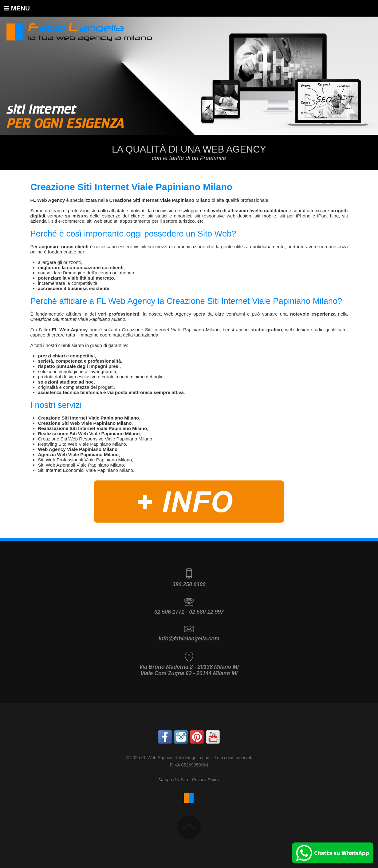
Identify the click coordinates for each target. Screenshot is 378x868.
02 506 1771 (169, 612)
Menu (17, 8)
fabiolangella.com (193, 758)
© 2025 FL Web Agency (149, 758)
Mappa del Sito (173, 780)
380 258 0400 (189, 584)
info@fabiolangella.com (189, 639)
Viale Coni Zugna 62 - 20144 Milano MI (189, 673)
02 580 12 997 (206, 612)
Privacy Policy (206, 780)
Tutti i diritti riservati (233, 758)
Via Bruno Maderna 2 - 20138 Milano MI (189, 667)
